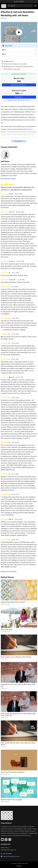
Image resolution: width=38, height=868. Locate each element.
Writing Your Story (7, 629)
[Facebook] (6, 839)
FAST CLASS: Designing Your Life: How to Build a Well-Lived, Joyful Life (18, 714)
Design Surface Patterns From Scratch (13, 602)
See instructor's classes (8, 179)
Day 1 (4, 50)
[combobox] (20, 6)
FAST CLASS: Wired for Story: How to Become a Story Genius (18, 744)
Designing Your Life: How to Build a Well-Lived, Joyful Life (18, 685)
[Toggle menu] (35, 6)
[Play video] (19, 32)
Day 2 (4, 54)
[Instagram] (10, 839)
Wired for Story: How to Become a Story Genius (16, 657)
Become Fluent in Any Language (11, 800)
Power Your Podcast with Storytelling (13, 772)
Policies (19, 866)
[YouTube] (2, 839)
